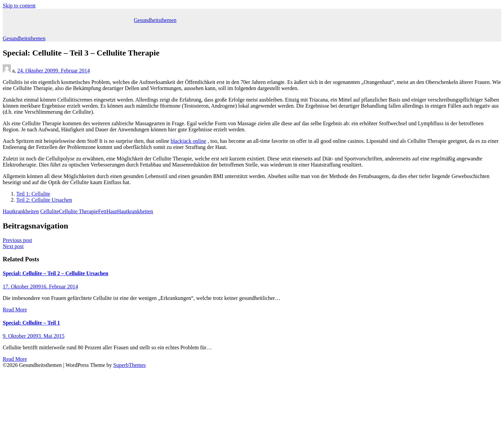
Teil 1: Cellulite (33, 194)
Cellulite (50, 211)
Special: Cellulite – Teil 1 (31, 323)
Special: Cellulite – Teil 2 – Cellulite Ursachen (56, 273)
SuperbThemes (129, 365)
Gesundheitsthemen (155, 20)
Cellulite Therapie (79, 211)
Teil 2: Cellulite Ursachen (44, 200)
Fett (102, 211)
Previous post (17, 240)
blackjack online (188, 141)
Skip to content (19, 6)
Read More (15, 310)
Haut (112, 211)
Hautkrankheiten (21, 211)
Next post (13, 246)
